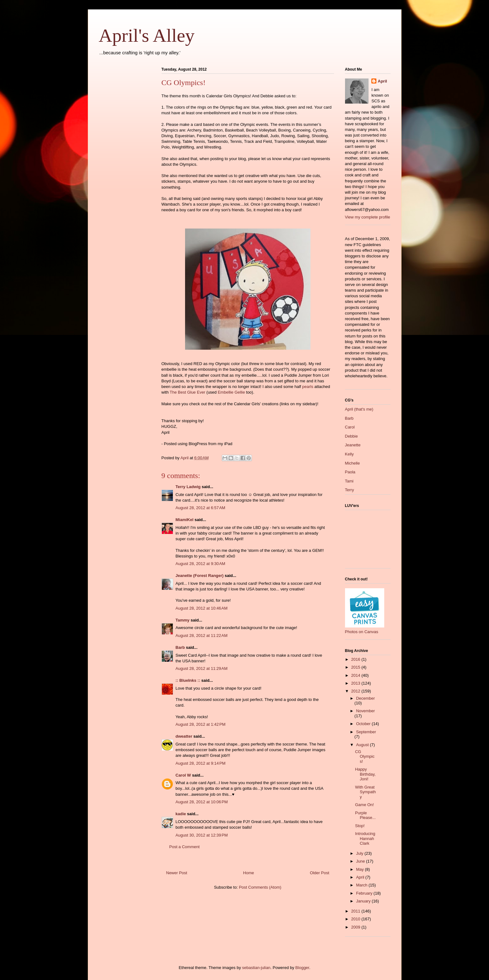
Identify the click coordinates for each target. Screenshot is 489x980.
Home (249, 873)
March (362, 885)
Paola (350, 472)
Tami (349, 481)
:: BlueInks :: (188, 680)
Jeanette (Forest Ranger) (200, 576)
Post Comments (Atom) (260, 887)
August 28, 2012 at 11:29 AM (202, 668)
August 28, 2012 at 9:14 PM (201, 763)
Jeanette (353, 445)
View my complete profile (368, 217)
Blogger (302, 968)
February (365, 893)
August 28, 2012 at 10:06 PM (202, 802)
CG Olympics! (365, 757)
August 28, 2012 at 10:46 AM (202, 608)
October (364, 724)
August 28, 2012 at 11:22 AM (202, 635)
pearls (308, 387)
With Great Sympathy (365, 792)
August (363, 745)
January (364, 901)
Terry (350, 490)
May (360, 869)
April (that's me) (359, 409)
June (361, 861)
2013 (356, 683)
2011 (356, 911)
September (366, 732)
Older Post (319, 873)
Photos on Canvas (362, 632)
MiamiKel (185, 520)
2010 (356, 919)
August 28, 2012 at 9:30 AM (201, 564)
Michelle (353, 463)
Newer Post (177, 873)
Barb (180, 647)
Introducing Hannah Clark (365, 838)
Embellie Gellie (231, 392)
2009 (356, 927)
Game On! (364, 805)
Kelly (349, 454)
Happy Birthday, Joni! (365, 774)
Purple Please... (365, 815)
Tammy (183, 620)
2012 (356, 691)
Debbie (351, 436)
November (365, 711)
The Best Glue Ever (187, 392)
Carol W (183, 775)
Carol (350, 427)
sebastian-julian (256, 968)
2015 (356, 667)
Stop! (360, 826)
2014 (356, 675)
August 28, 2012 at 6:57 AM (201, 508)
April (382, 81)
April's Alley (147, 35)
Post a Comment (185, 847)
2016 (356, 659)
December (365, 698)
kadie (181, 814)
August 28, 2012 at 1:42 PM (201, 724)
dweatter (184, 736)
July (360, 853)
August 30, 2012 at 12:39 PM (202, 835)
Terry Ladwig (188, 487)
